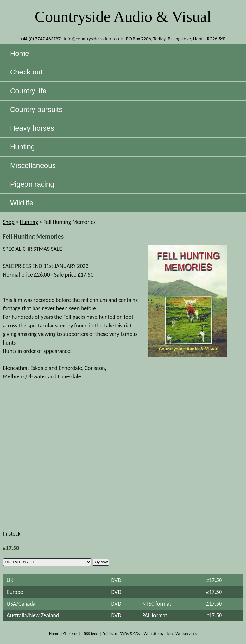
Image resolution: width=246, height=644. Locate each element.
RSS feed (91, 634)
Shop (9, 222)
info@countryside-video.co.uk (93, 39)
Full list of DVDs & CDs (121, 634)
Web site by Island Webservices (170, 634)
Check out (72, 634)
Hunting (29, 222)
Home (54, 634)
